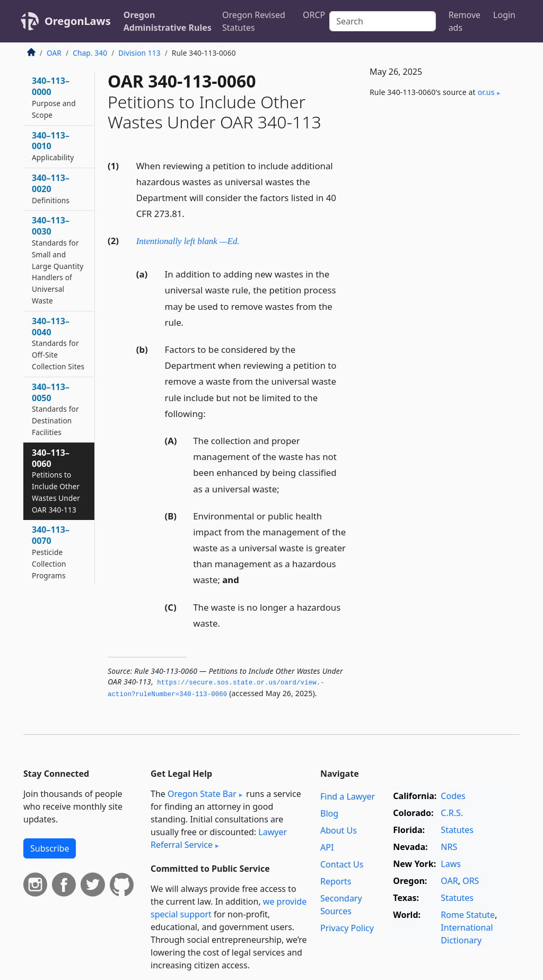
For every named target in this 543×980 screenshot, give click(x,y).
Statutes (457, 830)
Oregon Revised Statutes (254, 21)
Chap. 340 (90, 53)
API (327, 847)
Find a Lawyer (348, 796)
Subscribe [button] (50, 848)
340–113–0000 (54, 97)
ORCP (314, 15)
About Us (339, 830)
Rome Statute (468, 915)
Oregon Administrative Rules (168, 21)
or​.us (486, 92)
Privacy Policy (347, 928)
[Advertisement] (440, 189)
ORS (471, 881)
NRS (449, 847)
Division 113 (139, 53)
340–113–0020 (51, 189)
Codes (453, 796)
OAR (54, 53)
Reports (336, 881)
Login (504, 15)
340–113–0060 (56, 481)
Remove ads (465, 21)
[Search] (382, 21)
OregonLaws (78, 21)
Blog (329, 813)
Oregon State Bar (202, 794)
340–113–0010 (53, 146)
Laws (451, 864)
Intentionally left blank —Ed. (188, 241)
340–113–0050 (55, 409)
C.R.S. (452, 813)
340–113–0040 (58, 343)
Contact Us (342, 864)
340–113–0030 (58, 260)
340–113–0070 (51, 552)
